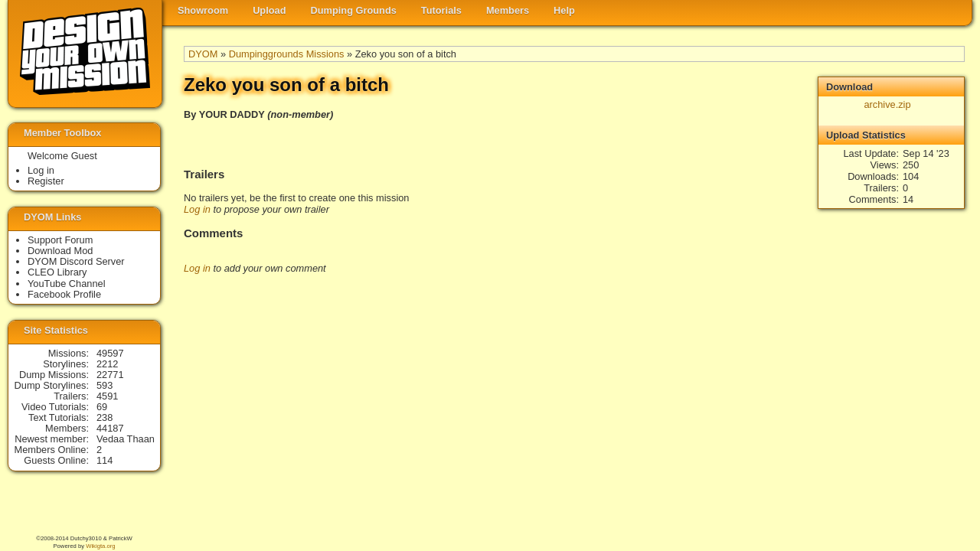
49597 (110, 353)
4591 (107, 396)
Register (46, 181)
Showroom (203, 10)
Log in (197, 209)
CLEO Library (57, 272)
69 (102, 407)
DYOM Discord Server (76, 261)
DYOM (203, 54)
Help (564, 10)
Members (508, 10)
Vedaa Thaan (126, 439)
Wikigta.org (100, 546)
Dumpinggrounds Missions (287, 54)
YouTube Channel (67, 284)
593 (105, 385)
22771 (110, 375)
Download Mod (60, 251)
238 (105, 417)
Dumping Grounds (354, 10)
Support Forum (60, 240)
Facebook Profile (64, 294)
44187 (110, 428)
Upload (269, 10)
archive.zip (887, 104)
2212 (107, 364)
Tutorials (441, 10)
